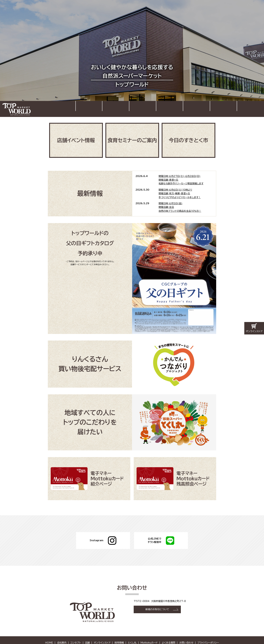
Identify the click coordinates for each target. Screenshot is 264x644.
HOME (89, 109)
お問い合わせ (253, 107)
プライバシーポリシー (208, 631)
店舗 (170, 109)
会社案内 (116, 109)
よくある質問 (169, 631)
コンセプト (143, 109)
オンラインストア (196, 109)
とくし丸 (132, 631)
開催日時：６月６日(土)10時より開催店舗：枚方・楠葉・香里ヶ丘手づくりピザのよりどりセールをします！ (180, 185)
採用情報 (223, 109)
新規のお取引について (157, 599)
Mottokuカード (149, 631)
